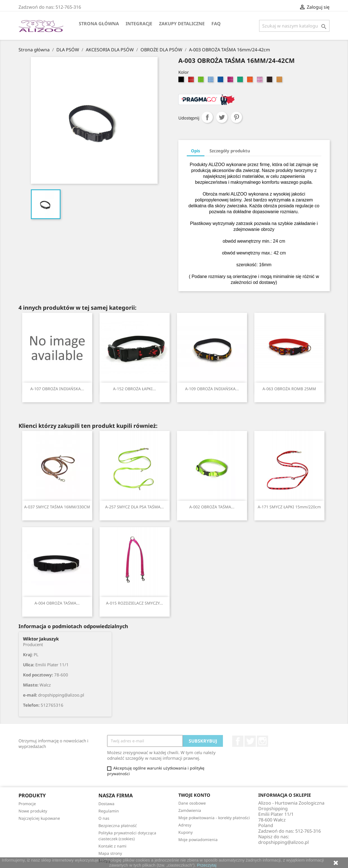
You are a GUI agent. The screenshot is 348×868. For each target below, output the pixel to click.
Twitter (250, 741)
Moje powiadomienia (198, 840)
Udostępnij (207, 117)
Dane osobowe (192, 803)
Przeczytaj (207, 865)
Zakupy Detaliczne (182, 24)
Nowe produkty (33, 811)
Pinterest (236, 117)
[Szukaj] (294, 26)
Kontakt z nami (112, 846)
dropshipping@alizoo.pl (284, 842)
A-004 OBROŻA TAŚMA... (57, 603)
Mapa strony (110, 853)
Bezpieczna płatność (118, 825)
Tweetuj (222, 117)
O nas (104, 818)
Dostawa (106, 804)
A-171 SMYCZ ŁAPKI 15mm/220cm (289, 507)
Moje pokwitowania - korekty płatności (214, 818)
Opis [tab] (196, 151)
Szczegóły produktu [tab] (230, 151)
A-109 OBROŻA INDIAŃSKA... (212, 389)
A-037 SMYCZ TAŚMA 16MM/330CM (57, 507)
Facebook (238, 741)
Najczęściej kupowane (39, 818)
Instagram (262, 741)
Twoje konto (194, 795)
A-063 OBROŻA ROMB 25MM (289, 389)
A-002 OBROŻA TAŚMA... (212, 507)
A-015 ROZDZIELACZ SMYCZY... (134, 603)
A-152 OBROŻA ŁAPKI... (134, 389)
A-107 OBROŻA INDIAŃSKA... (57, 389)
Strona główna (99, 24)
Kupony (185, 832)
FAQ (216, 24)
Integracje (139, 24)
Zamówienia (190, 810)
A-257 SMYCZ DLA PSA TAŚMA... (134, 507)
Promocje (27, 804)
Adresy (185, 825)
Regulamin (109, 811)
